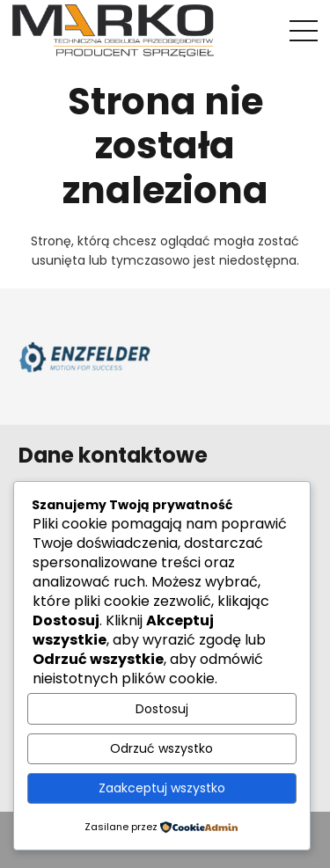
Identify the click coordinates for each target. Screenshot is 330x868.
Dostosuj (162, 709)
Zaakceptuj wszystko (162, 788)
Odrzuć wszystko (161, 748)
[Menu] (304, 31)
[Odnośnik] (113, 31)
